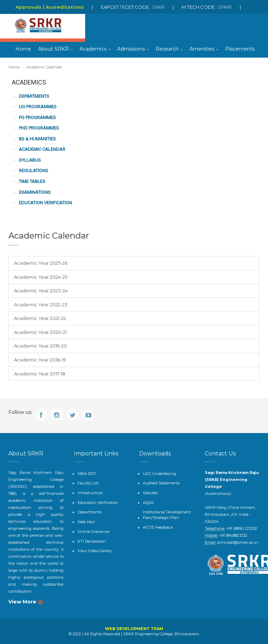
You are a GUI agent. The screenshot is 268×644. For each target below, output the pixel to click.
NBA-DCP (87, 474)
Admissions (131, 49)
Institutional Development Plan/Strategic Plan (167, 515)
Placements (240, 49)
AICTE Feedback (158, 527)
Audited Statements (161, 483)
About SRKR (53, 49)
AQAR (148, 503)
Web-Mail (86, 522)
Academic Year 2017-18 (40, 374)
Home (23, 49)
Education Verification (45, 203)
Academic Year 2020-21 (40, 332)
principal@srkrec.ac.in (237, 542)
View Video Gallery (95, 551)
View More (22, 602)
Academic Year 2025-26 (41, 263)
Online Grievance (94, 532)
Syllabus (30, 160)
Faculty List (88, 483)
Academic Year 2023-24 (41, 291)
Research (167, 49)
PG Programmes (37, 118)
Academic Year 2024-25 (41, 277)
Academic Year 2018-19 (40, 360)
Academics (93, 49)
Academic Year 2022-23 (41, 305)
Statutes (150, 493)
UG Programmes (38, 107)
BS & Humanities (37, 139)
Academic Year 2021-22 (40, 318)
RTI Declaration (92, 541)
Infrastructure (90, 493)
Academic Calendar (42, 149)
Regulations (33, 171)
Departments (34, 96)
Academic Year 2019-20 (40, 346)
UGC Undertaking (159, 474)
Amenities (202, 49)
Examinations (35, 192)
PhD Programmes (39, 128)
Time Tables (32, 181)
